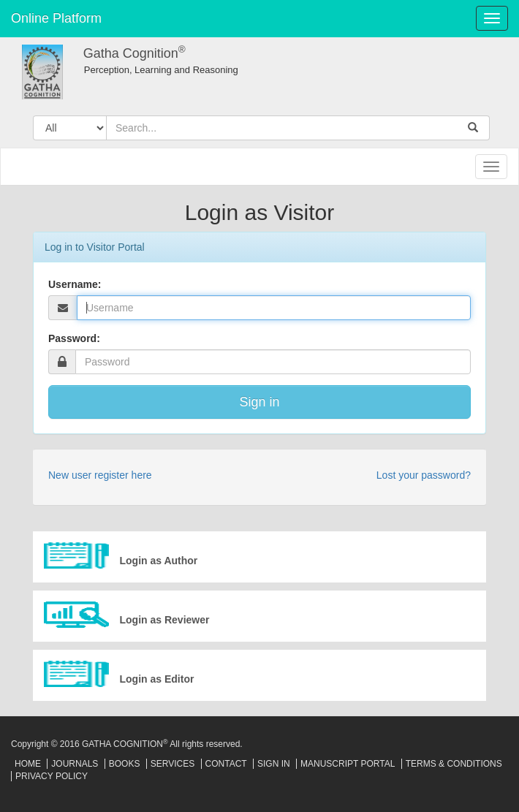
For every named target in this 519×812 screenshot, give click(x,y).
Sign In (274, 764)
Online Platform (56, 18)
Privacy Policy (52, 776)
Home (28, 764)
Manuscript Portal (348, 764)
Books (125, 764)
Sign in (259, 402)
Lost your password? (424, 475)
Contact (226, 764)
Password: (74, 338)
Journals (75, 764)
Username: (75, 284)
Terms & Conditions (454, 764)
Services (173, 764)
